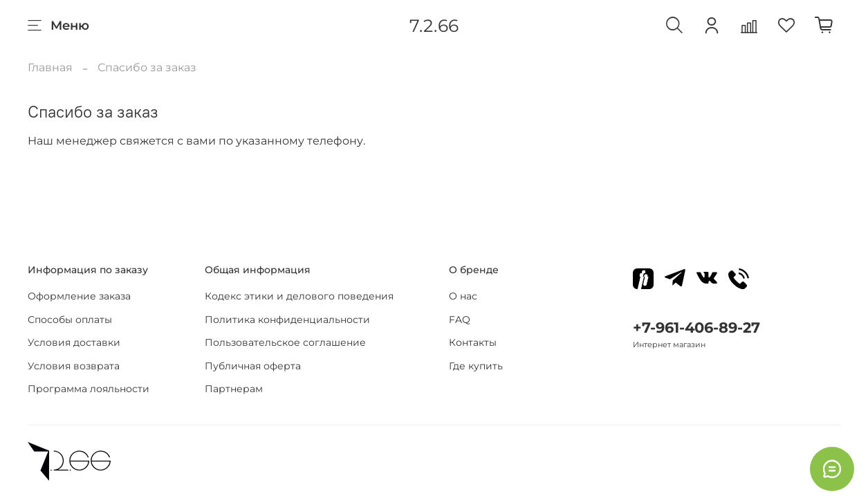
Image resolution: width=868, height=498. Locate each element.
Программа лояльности (89, 389)
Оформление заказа (79, 296)
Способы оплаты (70, 320)
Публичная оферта (253, 366)
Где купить (476, 366)
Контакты (473, 342)
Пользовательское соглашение (285, 342)
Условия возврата (74, 366)
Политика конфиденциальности (287, 320)
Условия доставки (74, 342)
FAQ (460, 320)
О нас (463, 296)
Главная (50, 67)
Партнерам (234, 389)
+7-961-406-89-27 (696, 328)
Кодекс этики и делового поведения (299, 296)
